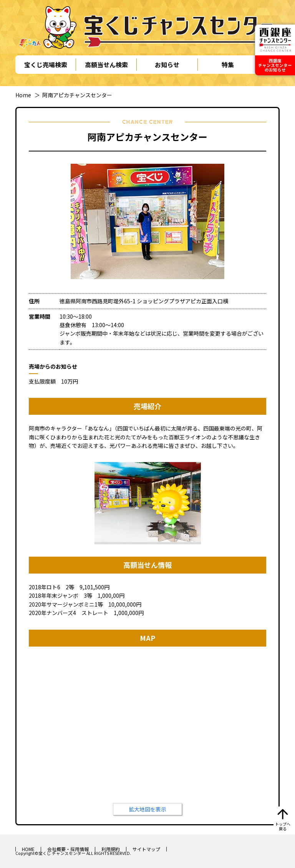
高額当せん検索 (106, 65)
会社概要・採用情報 (68, 849)
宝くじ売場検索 (46, 65)
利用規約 (111, 849)
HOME (28, 849)
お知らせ (167, 65)
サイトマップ (146, 849)
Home (23, 95)
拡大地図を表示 (147, 809)
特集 (228, 65)
